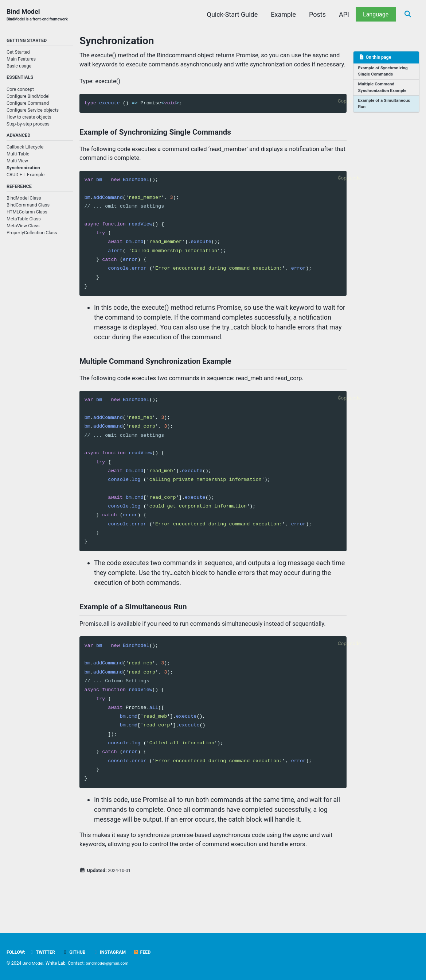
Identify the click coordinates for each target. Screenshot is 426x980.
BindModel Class (24, 202)
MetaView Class (23, 229)
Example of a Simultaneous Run (386, 107)
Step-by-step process (28, 126)
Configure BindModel (28, 98)
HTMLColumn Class (27, 215)
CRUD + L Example (26, 178)
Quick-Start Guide (230, 14)
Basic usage (19, 67)
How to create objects (29, 119)
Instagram (115, 952)
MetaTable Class (24, 222)
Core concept (20, 91)
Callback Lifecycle (25, 150)
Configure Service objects (33, 112)
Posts (315, 14)
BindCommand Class (28, 209)
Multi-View (17, 164)
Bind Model (40, 15)
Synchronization (23, 171)
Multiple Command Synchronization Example (384, 90)
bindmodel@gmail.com (111, 963)
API (342, 14)
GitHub (78, 952)
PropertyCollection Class (32, 236)
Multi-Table (18, 157)
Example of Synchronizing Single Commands (385, 73)
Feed (150, 952)
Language (374, 14)
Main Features (21, 60)
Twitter (44, 952)
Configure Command (28, 105)
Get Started (18, 53)
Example (282, 14)
